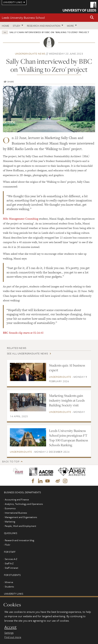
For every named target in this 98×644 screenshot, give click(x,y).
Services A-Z (11, 559)
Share (11, 82)
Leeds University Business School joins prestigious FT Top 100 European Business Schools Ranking (68, 438)
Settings (9, 633)
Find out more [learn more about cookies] (13, 637)
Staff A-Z (9, 563)
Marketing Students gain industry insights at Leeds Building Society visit (67, 400)
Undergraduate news (30, 54)
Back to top (11, 461)
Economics (10, 508)
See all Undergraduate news (28, 353)
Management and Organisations (21, 517)
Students (9, 587)
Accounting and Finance (17, 499)
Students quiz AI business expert (67, 368)
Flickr (7, 545)
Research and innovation (44, 26)
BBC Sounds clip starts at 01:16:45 (23, 333)
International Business (16, 513)
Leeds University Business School (23, 18)
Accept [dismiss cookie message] (11, 627)
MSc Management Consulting (21, 219)
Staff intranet (12, 568)
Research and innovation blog (19, 540)
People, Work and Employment (20, 526)
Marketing (10, 522)
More (70, 26)
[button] (92, 18)
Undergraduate (60, 377)
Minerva (9, 582)
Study (17, 26)
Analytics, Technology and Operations (24, 504)
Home (5, 26)
